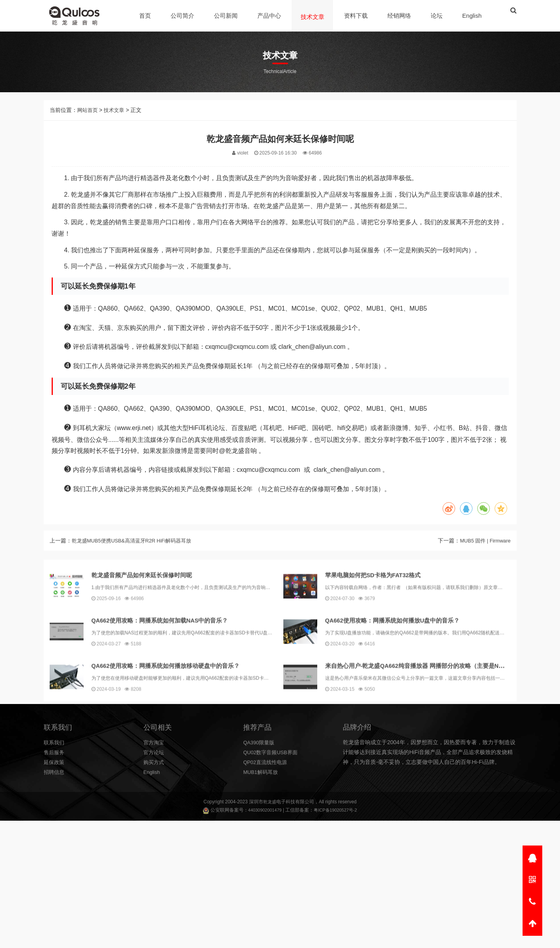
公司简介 (184, 16)
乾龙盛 (270, 803)
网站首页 (88, 121)
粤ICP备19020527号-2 (337, 811)
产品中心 (270, 16)
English (473, 16)
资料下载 (357, 16)
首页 (146, 16)
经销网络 (400, 16)
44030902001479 (263, 811)
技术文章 (314, 17)
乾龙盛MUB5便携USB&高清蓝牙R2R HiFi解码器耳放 (137, 560)
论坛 (438, 16)
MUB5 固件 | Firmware (483, 560)
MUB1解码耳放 (262, 827)
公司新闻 (227, 16)
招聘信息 (55, 827)
